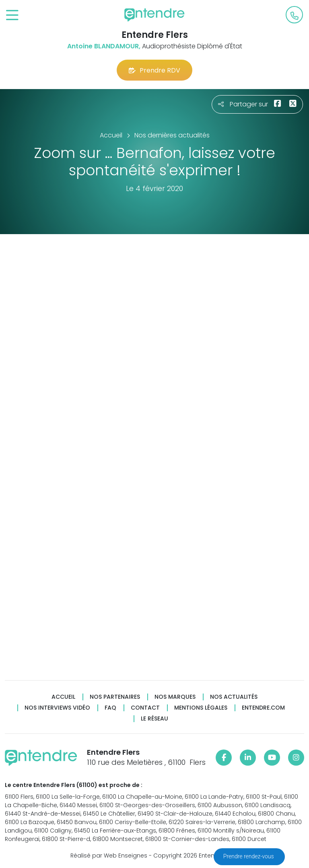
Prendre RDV (154, 70)
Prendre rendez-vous (249, 856)
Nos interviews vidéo (57, 708)
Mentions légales (201, 708)
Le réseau (154, 719)
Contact (145, 708)
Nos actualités (234, 697)
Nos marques (175, 697)
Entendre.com (263, 708)
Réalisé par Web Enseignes (109, 856)
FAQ (110, 708)
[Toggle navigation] (12, 16)
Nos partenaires (115, 697)
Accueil (63, 697)
